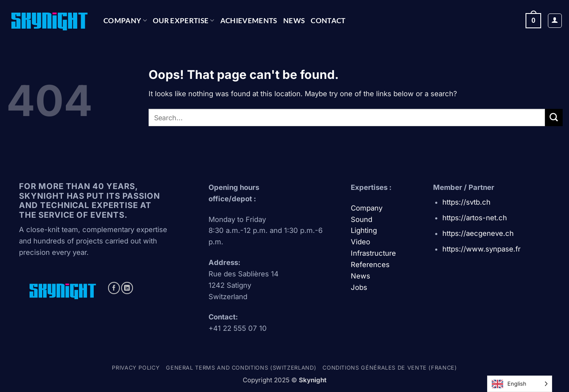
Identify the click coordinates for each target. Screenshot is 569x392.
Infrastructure (373, 253)
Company (125, 20)
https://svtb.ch (466, 202)
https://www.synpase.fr (481, 249)
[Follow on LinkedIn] (127, 288)
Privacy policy (136, 368)
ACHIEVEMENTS (249, 20)
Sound (362, 219)
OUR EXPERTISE (184, 20)
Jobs (359, 287)
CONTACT (328, 20)
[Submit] (554, 118)
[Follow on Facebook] (114, 288)
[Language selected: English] (520, 384)
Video (360, 242)
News (294, 20)
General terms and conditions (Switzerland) (241, 368)
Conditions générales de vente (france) (390, 368)
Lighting (364, 230)
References (370, 265)
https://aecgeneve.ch (478, 233)
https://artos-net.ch (475, 218)
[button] (533, 20)
